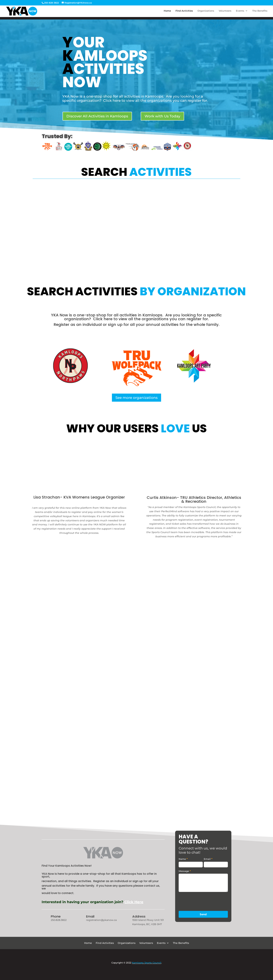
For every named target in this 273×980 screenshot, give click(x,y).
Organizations (206, 12)
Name (183, 859)
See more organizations (136, 398)
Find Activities (184, 12)
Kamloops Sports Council (147, 963)
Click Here (134, 902)
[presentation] (205, 901)
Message (185, 871)
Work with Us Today (162, 116)
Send (203, 914)
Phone (56, 916)
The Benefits (260, 12)
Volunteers (225, 12)
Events (240, 12)
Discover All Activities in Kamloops (97, 116)
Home (167, 12)
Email (90, 916)
